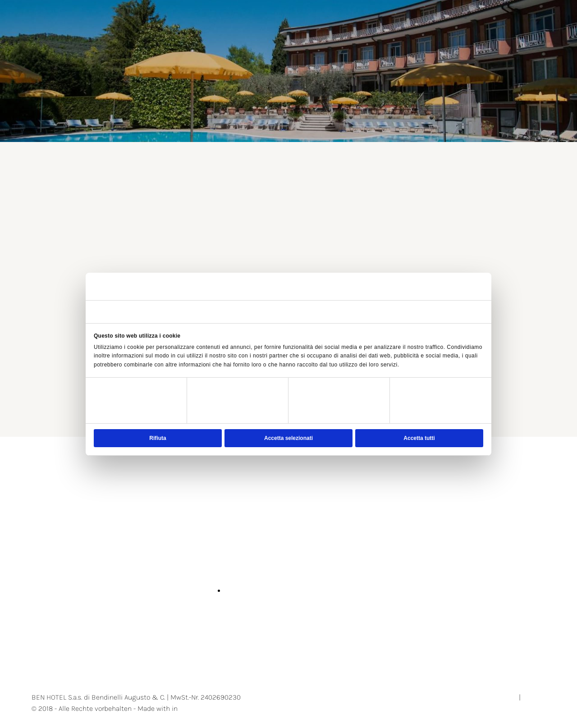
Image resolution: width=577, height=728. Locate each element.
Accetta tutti (419, 438)
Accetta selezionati (288, 438)
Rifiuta (158, 438)
